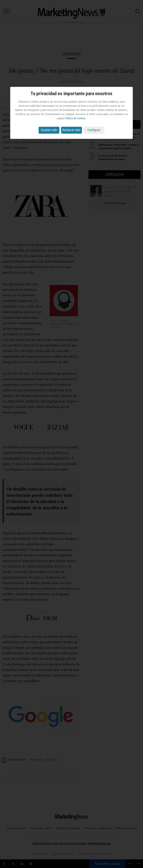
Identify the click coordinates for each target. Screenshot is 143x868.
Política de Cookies (75, 118)
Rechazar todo (71, 130)
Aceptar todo (49, 130)
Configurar (94, 130)
